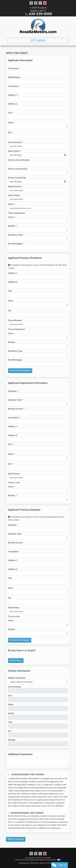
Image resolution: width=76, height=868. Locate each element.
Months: (12, 226)
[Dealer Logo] (38, 26)
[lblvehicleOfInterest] (38, 682)
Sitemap (41, 860)
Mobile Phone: (15, 187)
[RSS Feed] (40, 3)
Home (27, 858)
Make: (11, 704)
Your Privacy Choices (53, 860)
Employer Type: (15, 400)
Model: (11, 713)
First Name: (13, 68)
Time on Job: (14, 483)
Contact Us (39, 858)
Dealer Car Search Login (22, 860)
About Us (32, 858)
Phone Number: (15, 320)
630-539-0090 (40, 14)
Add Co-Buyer (16, 660)
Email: (11, 204)
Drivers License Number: (19, 160)
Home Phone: (14, 195)
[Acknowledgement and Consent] (9, 774)
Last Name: (13, 86)
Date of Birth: (14, 151)
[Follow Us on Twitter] (36, 3)
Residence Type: (15, 235)
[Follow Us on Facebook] (31, 3)
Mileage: (12, 740)
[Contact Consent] (9, 813)
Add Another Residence (20, 371)
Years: (11, 217)
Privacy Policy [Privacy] (47, 858)
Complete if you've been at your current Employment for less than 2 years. (36, 518)
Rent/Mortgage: (15, 244)
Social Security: (15, 142)
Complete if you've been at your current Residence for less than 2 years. (37, 267)
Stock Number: (15, 687)
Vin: (10, 731)
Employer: (13, 391)
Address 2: (13, 104)
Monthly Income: (16, 409)
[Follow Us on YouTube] (45, 3)
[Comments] (38, 763)
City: (10, 113)
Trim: (10, 722)
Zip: (10, 132)
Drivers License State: (18, 169)
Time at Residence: (17, 213)
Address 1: (13, 95)
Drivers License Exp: (17, 178)
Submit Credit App (16, 839)
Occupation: (13, 418)
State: (11, 123)
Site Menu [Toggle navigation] (38, 41)
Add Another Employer (20, 640)
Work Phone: (14, 474)
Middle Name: (14, 77)
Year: (10, 696)
